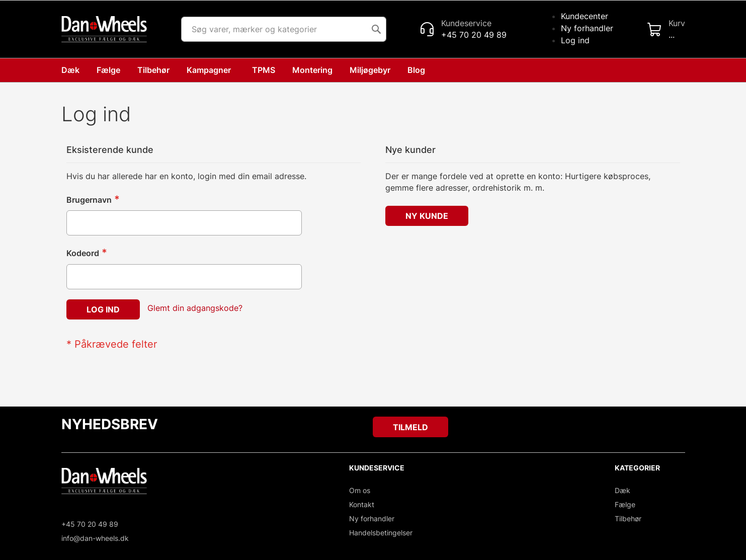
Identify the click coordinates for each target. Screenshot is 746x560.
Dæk (623, 490)
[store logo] (104, 29)
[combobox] (284, 29)
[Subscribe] (410, 427)
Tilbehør (628, 518)
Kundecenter (585, 16)
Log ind (575, 40)
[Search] (376, 29)
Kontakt (362, 504)
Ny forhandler (587, 28)
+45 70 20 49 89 (90, 524)
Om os (360, 490)
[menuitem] (418, 70)
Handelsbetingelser (381, 533)
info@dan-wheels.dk (95, 538)
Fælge (625, 504)
